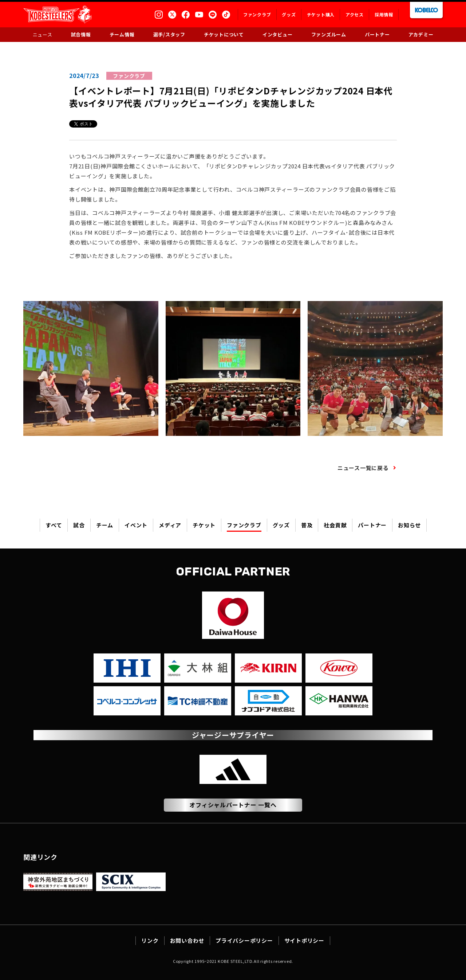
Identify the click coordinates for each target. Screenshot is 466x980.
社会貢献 (335, 525)
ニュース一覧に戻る (363, 468)
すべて (54, 525)
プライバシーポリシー (244, 940)
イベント (136, 525)
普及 (307, 525)
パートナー (372, 525)
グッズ (281, 525)
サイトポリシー (304, 940)
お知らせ (409, 525)
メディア (170, 525)
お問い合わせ (187, 940)
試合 (79, 525)
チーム (105, 525)
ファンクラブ (244, 525)
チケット (204, 525)
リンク (150, 940)
